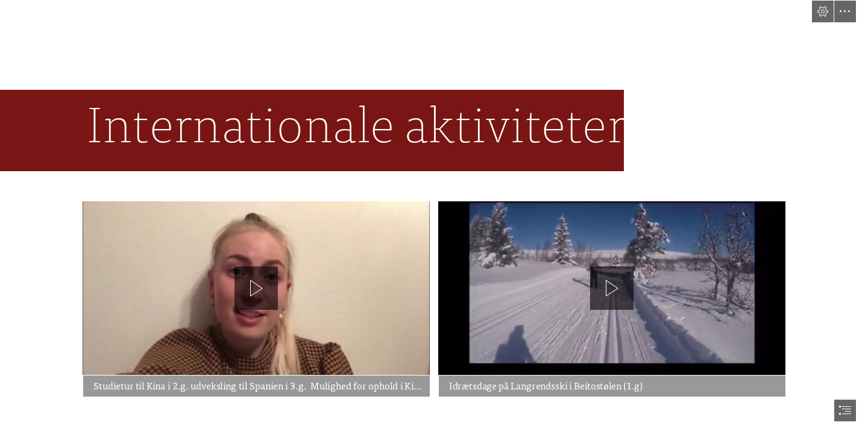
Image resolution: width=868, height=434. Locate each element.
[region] (256, 299)
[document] (434, 217)
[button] (823, 11)
